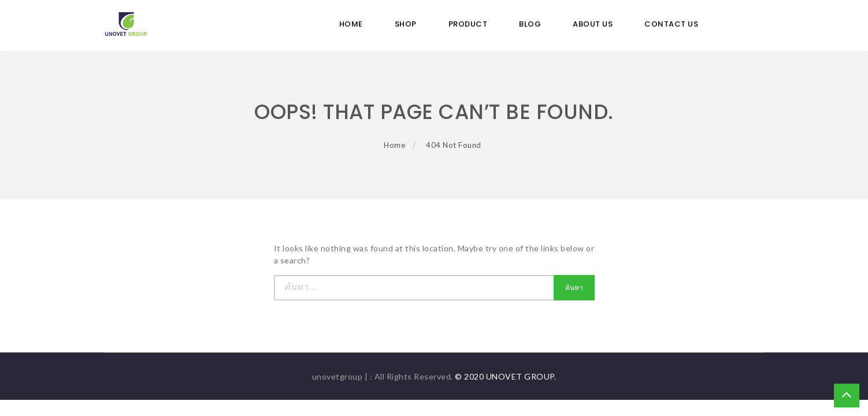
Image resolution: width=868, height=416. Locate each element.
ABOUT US (593, 24)
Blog (530, 24)
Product (468, 24)
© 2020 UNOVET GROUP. (505, 376)
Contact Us (671, 24)
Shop (406, 24)
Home (351, 24)
